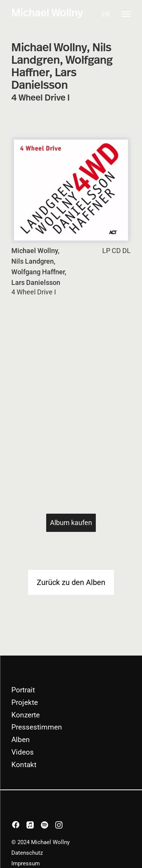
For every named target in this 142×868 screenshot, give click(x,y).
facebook (22, 826)
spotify (51, 826)
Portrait (23, 690)
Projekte (25, 702)
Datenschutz (27, 853)
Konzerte (26, 715)
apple (36, 826)
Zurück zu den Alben (71, 582)
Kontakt (24, 765)
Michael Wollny (47, 13)
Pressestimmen (37, 727)
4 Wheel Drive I (34, 292)
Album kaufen (71, 523)
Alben (21, 740)
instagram (65, 826)
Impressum (26, 863)
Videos (23, 752)
